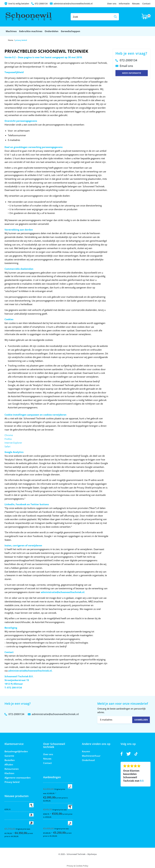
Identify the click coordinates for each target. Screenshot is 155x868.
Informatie (124, 4)
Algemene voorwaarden (18, 778)
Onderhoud (88, 760)
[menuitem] (11, 31)
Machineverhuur (91, 756)
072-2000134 (41, 4)
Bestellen (10, 760)
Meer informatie (132, 73)
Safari (7, 446)
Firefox (8, 439)
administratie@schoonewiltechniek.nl (73, 4)
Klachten (9, 773)
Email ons (126, 66)
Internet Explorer (13, 443)
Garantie (9, 756)
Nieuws (136, 4)
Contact (146, 4)
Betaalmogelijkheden (16, 751)
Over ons (112, 4)
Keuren (86, 751)
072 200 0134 (14, 687)
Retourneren (12, 769)
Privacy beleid (12, 782)
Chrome (9, 435)
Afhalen (9, 764)
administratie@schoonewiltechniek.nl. (63, 592)
